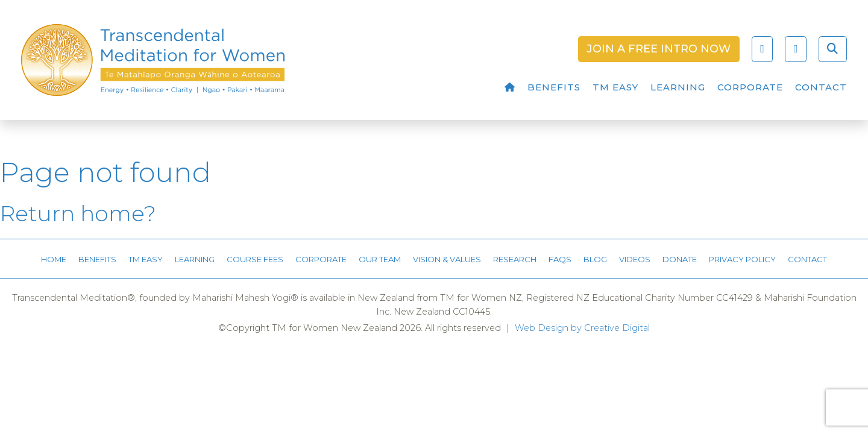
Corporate (750, 87)
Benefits (554, 87)
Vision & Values (447, 259)
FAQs (560, 259)
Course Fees (255, 259)
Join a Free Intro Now (659, 49)
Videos (635, 259)
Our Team (380, 259)
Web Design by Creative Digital (582, 328)
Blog (595, 259)
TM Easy (615, 87)
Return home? (78, 213)
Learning (678, 87)
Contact (821, 87)
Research (515, 259)
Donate (680, 259)
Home (54, 259)
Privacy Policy (742, 259)
